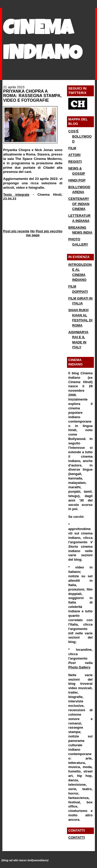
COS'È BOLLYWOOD (80, 136)
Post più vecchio (49, 231)
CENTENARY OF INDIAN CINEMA (79, 204)
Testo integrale (16, 195)
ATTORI (74, 155)
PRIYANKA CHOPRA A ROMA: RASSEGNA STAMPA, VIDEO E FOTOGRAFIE (32, 96)
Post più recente (16, 231)
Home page (33, 233)
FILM (72, 148)
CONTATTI (77, 838)
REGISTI (75, 162)
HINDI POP (77, 180)
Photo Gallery (79, 667)
